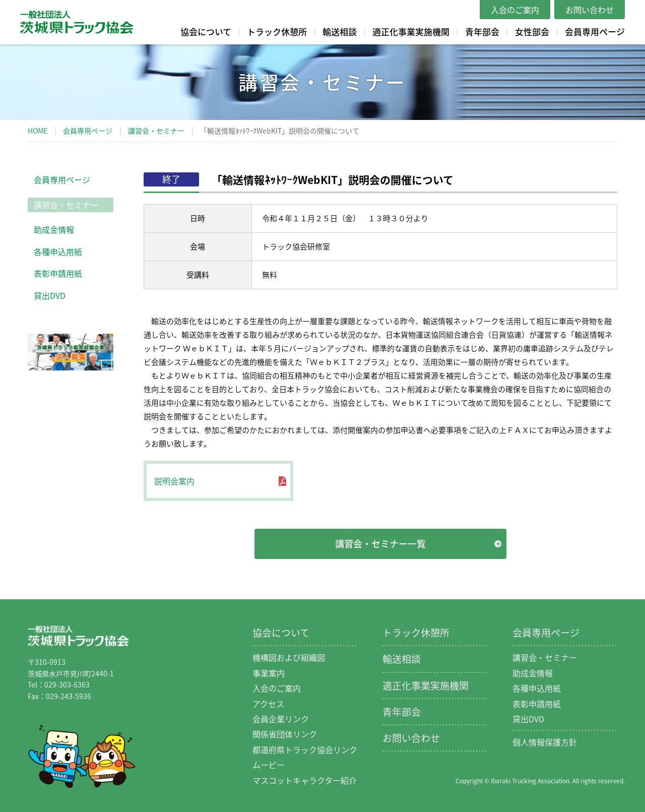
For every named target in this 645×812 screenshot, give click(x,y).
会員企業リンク (281, 719)
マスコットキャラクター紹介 (305, 780)
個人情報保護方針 (545, 742)
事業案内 (269, 673)
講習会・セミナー (156, 131)
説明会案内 (174, 481)
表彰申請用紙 (58, 273)
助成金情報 (54, 229)
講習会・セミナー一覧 (380, 544)
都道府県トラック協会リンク (305, 749)
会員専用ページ (595, 32)
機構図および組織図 (289, 657)
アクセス (268, 704)
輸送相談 (340, 32)
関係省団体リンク (285, 734)
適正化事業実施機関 (411, 32)
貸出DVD (50, 295)
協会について (206, 32)
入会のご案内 (515, 10)
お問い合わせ (590, 10)
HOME (38, 131)
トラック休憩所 (277, 32)
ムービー (269, 765)
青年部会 (482, 32)
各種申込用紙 (58, 252)
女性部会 (532, 32)
